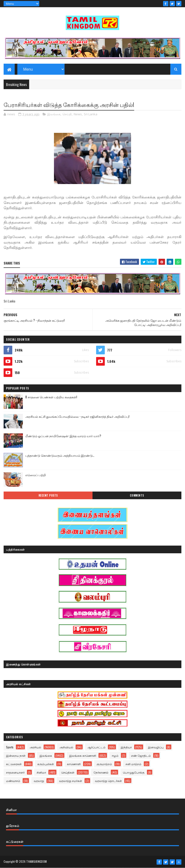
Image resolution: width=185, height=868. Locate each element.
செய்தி (67, 114)
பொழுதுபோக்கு (134, 772)
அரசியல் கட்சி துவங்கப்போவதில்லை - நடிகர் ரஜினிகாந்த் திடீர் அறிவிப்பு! (77, 416)
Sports (10, 747)
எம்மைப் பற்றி (36, 475)
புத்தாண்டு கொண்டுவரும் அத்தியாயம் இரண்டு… (60, 455)
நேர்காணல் (101, 772)
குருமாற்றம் (104, 764)
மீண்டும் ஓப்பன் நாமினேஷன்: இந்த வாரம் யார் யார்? (63, 436)
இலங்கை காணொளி (83, 755)
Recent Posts (48, 495)
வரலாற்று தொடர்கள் (108, 781)
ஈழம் (115, 755)
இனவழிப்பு (156, 747)
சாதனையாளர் (15, 772)
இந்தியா (126, 747)
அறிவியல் (66, 747)
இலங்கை (54, 114)
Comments (137, 495)
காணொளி (74, 764)
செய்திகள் (68, 772)
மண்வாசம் (13, 781)
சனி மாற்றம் (133, 764)
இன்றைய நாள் (16, 755)
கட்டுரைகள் (14, 764)
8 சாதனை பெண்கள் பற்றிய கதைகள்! (51, 397)
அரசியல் (35, 747)
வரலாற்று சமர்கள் (71, 781)
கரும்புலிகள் (46, 764)
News (78, 114)
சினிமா (41, 772)
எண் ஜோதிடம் (141, 755)
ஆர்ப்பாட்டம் (96, 747)
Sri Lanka (91, 114)
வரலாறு (39, 781)
